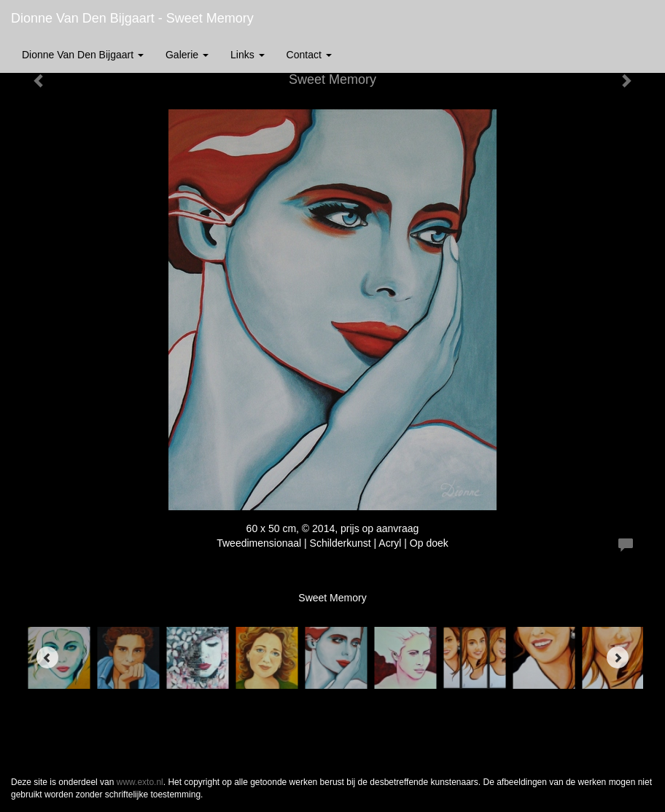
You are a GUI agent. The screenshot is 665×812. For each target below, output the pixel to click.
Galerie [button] (187, 55)
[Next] (618, 657)
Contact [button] (309, 55)
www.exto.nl (140, 782)
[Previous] (47, 657)
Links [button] (248, 55)
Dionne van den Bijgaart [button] (83, 55)
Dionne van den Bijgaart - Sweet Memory (132, 18)
